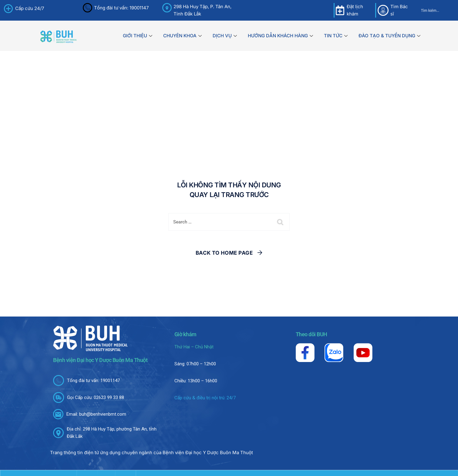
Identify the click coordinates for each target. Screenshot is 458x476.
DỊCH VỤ (225, 36)
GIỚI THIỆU (138, 36)
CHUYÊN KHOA (182, 36)
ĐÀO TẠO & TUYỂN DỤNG (389, 36)
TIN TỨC (336, 36)
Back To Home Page (224, 253)
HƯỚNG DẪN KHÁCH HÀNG (280, 36)
